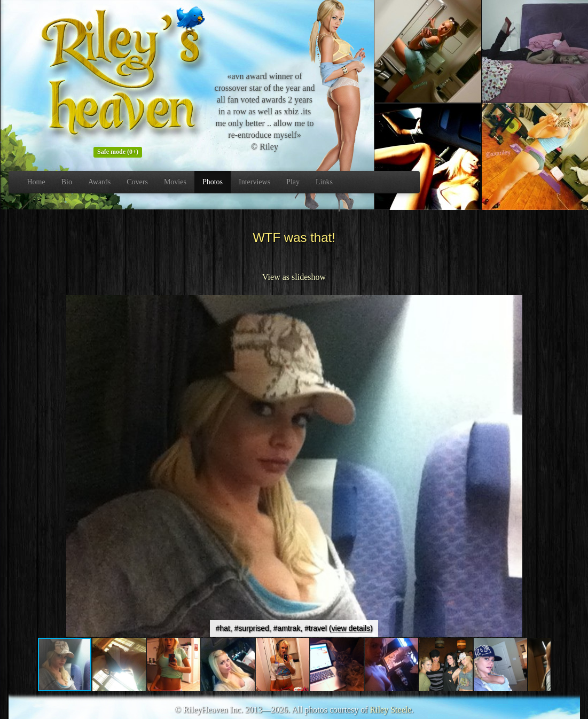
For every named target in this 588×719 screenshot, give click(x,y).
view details (351, 628)
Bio (67, 182)
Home (36, 182)
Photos (213, 182)
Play (293, 182)
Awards (99, 182)
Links (324, 182)
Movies (175, 182)
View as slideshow (294, 277)
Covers (137, 182)
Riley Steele (391, 710)
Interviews (254, 182)
